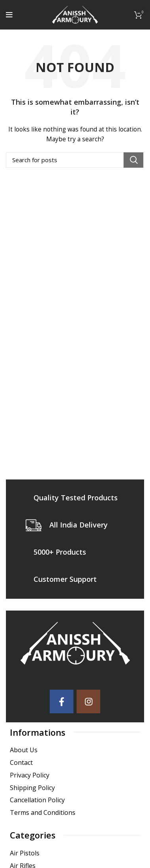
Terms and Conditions (43, 813)
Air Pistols (25, 853)
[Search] (75, 160)
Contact (21, 763)
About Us (24, 750)
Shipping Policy (32, 788)
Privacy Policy (30, 775)
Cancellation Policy (37, 800)
